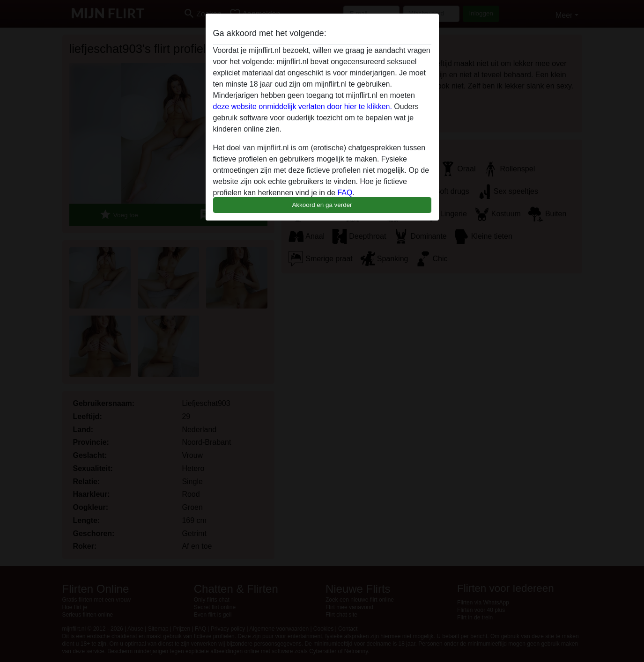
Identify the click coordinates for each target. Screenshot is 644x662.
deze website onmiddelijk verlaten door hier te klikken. (303, 107)
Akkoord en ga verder (322, 205)
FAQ (345, 193)
